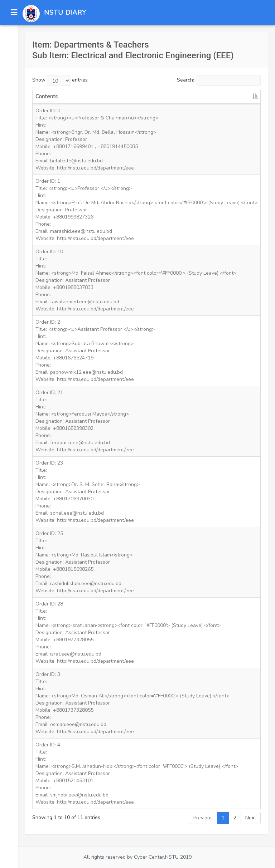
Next (251, 818)
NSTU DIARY (65, 13)
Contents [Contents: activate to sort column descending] (47, 97)
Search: (219, 80)
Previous (203, 818)
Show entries (60, 80)
